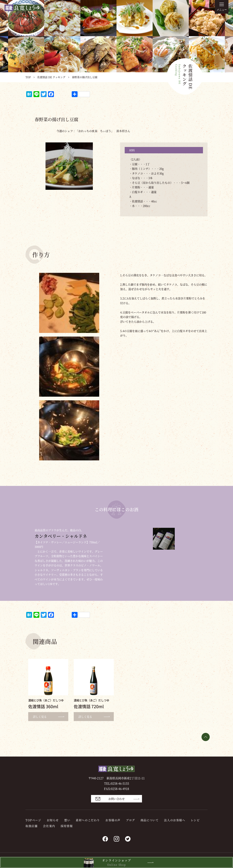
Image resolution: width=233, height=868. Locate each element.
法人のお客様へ (175, 820)
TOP (28, 77)
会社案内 (49, 826)
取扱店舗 (31, 826)
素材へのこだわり (88, 820)
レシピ (195, 820)
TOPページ (33, 820)
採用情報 (67, 826)
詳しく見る (50, 717)
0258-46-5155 (120, 783)
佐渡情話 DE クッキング (51, 77)
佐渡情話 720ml (89, 706)
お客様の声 (113, 820)
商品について (150, 820)
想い (67, 820)
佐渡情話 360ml (43, 706)
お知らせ (53, 820)
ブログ (131, 820)
